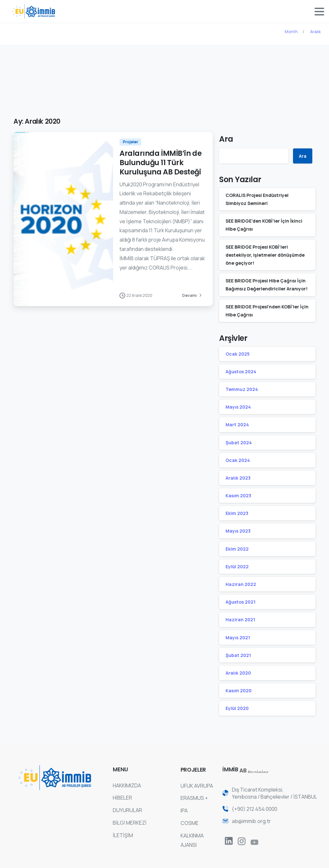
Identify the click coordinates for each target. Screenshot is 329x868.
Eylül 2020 (237, 708)
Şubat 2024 (239, 443)
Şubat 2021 (238, 655)
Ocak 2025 (238, 354)
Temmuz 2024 (242, 389)
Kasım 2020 (239, 691)
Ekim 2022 (237, 549)
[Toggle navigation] (319, 12)
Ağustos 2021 (240, 602)
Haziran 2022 (241, 584)
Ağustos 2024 (241, 372)
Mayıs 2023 (238, 531)
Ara (226, 139)
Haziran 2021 (240, 620)
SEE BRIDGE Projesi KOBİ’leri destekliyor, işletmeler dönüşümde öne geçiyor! (265, 255)
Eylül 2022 (237, 567)
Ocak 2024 (238, 460)
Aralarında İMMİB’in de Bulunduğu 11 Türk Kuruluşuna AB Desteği (160, 163)
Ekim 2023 (237, 513)
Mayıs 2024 (238, 407)
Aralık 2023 (238, 478)
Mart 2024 (237, 425)
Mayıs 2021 (238, 638)
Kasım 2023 (238, 496)
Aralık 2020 (238, 673)
